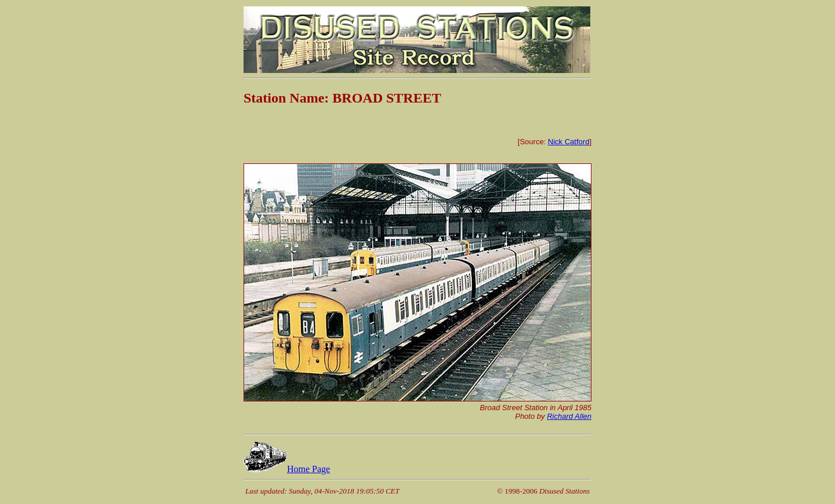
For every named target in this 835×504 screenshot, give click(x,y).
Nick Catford (569, 142)
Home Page (287, 469)
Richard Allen (569, 416)
